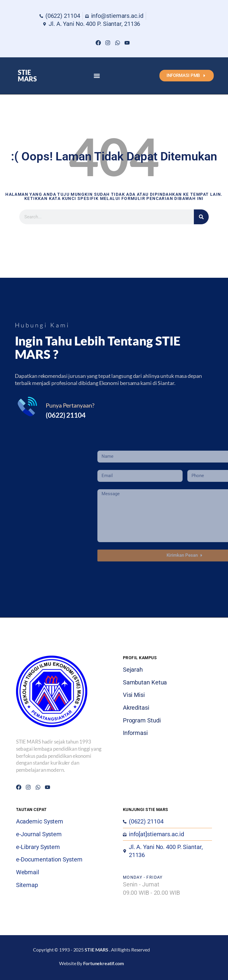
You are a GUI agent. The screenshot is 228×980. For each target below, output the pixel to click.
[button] (97, 76)
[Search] (201, 217)
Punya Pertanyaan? (70, 405)
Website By (91, 963)
